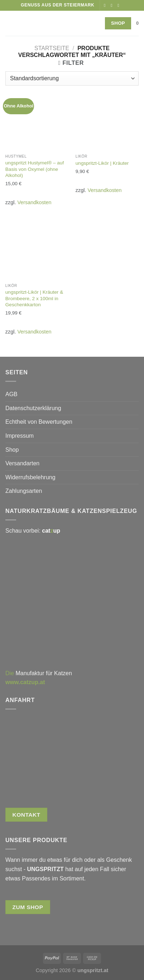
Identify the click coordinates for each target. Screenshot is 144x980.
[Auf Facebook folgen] (106, 5)
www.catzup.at (25, 682)
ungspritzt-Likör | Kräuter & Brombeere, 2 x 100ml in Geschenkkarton (34, 298)
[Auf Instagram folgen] (113, 5)
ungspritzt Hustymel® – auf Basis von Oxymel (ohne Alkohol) (35, 169)
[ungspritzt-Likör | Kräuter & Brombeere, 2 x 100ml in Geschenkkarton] (37, 248)
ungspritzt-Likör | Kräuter (102, 163)
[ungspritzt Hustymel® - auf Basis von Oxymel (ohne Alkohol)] (37, 119)
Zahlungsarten (24, 491)
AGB (11, 394)
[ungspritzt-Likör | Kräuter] (107, 119)
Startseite (52, 48)
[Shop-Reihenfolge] (72, 78)
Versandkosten (34, 202)
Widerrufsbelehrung (30, 477)
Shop (12, 450)
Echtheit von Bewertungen (39, 422)
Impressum (20, 436)
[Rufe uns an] (120, 5)
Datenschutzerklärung (33, 408)
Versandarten (22, 463)
